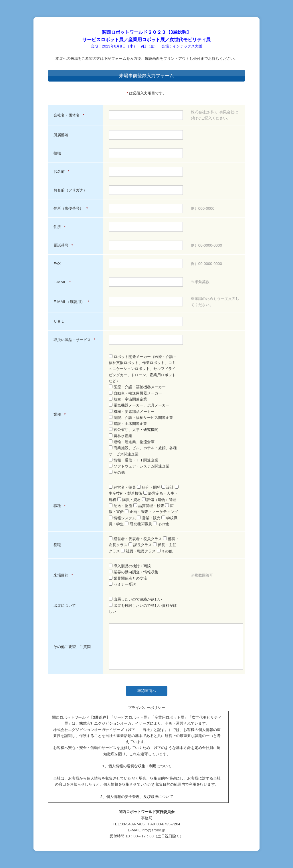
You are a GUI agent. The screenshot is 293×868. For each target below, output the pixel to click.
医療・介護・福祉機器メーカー (137, 387)
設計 (168, 487)
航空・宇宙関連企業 (128, 399)
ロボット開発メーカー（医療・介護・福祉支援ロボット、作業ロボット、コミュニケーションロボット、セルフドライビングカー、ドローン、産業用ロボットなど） (143, 369)
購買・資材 (129, 500)
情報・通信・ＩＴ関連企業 (133, 460)
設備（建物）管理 (159, 500)
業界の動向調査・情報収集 (133, 572)
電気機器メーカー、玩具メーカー (139, 405)
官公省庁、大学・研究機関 (133, 430)
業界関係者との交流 (128, 578)
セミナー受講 (122, 584)
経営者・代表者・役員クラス (136, 539)
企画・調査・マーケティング (151, 512)
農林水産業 (120, 436)
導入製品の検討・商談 (130, 566)
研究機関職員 (139, 524)
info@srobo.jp (153, 830)
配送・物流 (121, 506)
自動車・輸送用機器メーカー (135, 393)
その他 (117, 472)
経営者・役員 (123, 487)
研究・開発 (149, 487)
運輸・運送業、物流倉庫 (132, 442)
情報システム (123, 518)
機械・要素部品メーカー (132, 412)
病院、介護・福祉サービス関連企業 (141, 418)
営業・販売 (149, 518)
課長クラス (141, 545)
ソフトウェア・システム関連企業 (139, 466)
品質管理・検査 (149, 506)
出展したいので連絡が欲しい (135, 599)
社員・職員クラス (139, 551)
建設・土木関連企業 (128, 424)
